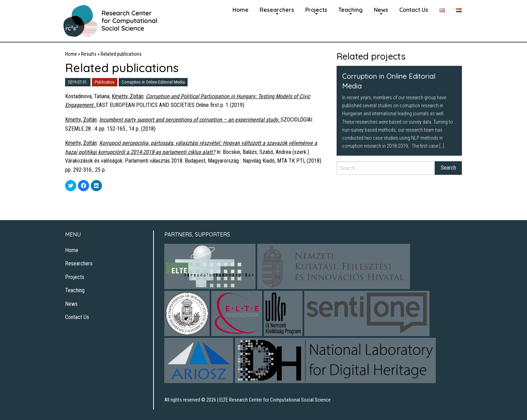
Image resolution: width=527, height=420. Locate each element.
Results (89, 54)
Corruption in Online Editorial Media (153, 82)
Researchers (277, 10)
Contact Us (414, 10)
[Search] (386, 168)
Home (241, 10)
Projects (316, 10)
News (381, 10)
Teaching (351, 10)
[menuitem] (241, 9)
